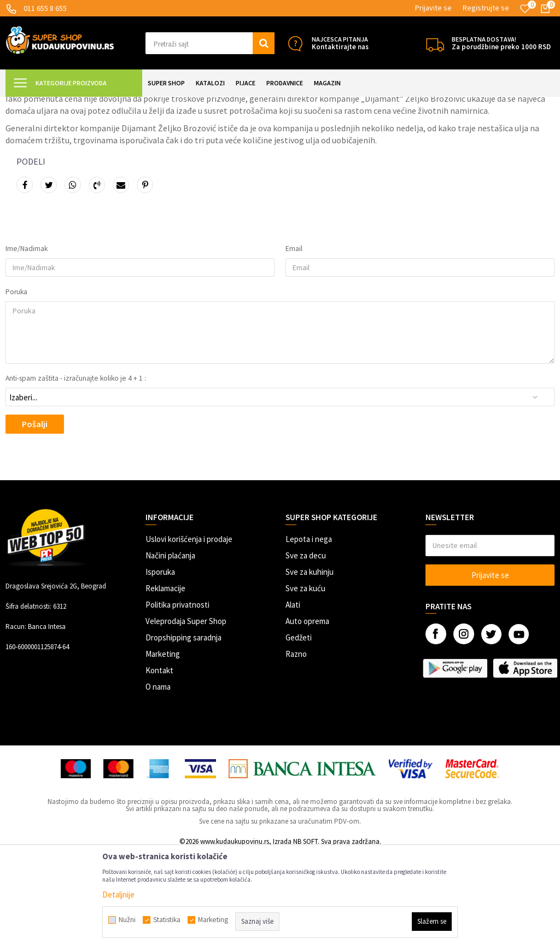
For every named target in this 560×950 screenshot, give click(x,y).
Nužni (127, 920)
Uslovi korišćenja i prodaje (189, 636)
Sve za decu (306, 652)
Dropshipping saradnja (183, 734)
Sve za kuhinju (310, 669)
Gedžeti (299, 734)
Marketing (163, 751)
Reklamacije (165, 685)
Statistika (167, 920)
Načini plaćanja (170, 652)
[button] (210, 43)
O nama (158, 783)
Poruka (16, 389)
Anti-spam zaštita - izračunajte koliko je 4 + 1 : (76, 475)
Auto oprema (307, 718)
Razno (296, 751)
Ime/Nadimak (27, 346)
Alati (293, 701)
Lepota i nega (309, 636)
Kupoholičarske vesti (128, 104)
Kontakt (159, 767)
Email (294, 346)
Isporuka (160, 669)
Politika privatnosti (177, 701)
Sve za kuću (305, 685)
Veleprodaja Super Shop (186, 718)
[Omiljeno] (525, 9)
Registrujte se (486, 8)
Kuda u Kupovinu (31, 104)
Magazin (77, 104)
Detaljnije (118, 894)
